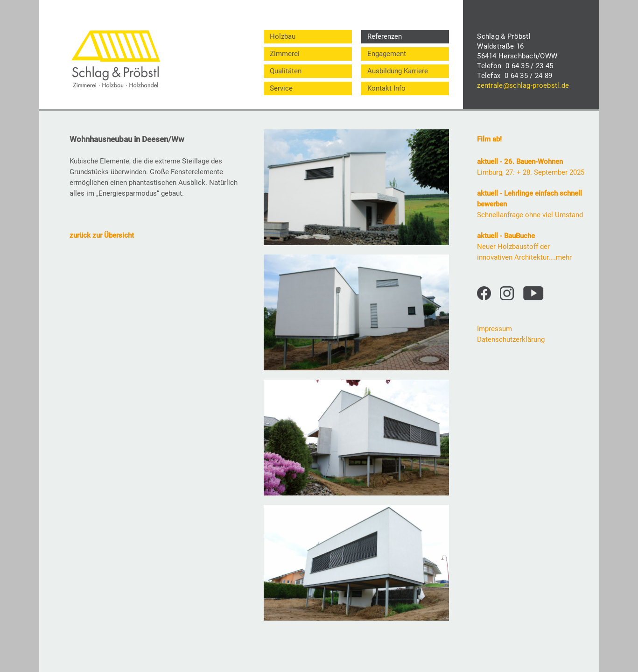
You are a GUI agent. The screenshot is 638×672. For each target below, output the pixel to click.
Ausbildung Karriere (398, 71)
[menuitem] (308, 37)
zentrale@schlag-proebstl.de (523, 85)
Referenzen (385, 36)
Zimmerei (285, 54)
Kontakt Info (386, 88)
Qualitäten (286, 71)
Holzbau (283, 36)
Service (281, 88)
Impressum (494, 329)
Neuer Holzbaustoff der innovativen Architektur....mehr (524, 247)
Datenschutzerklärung (511, 340)
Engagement (387, 54)
